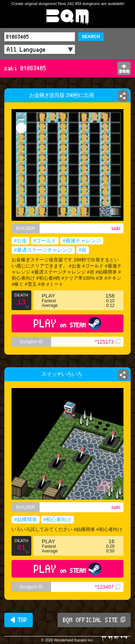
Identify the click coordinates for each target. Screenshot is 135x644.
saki (116, 228)
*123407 (108, 587)
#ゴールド (45, 241)
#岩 (83, 250)
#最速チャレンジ (82, 241)
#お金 (21, 241)
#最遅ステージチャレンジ (43, 250)
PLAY (67, 323)
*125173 (108, 342)
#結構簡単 (26, 519)
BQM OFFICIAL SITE (94, 620)
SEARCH (91, 37)
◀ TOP (19, 620)
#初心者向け (58, 519)
